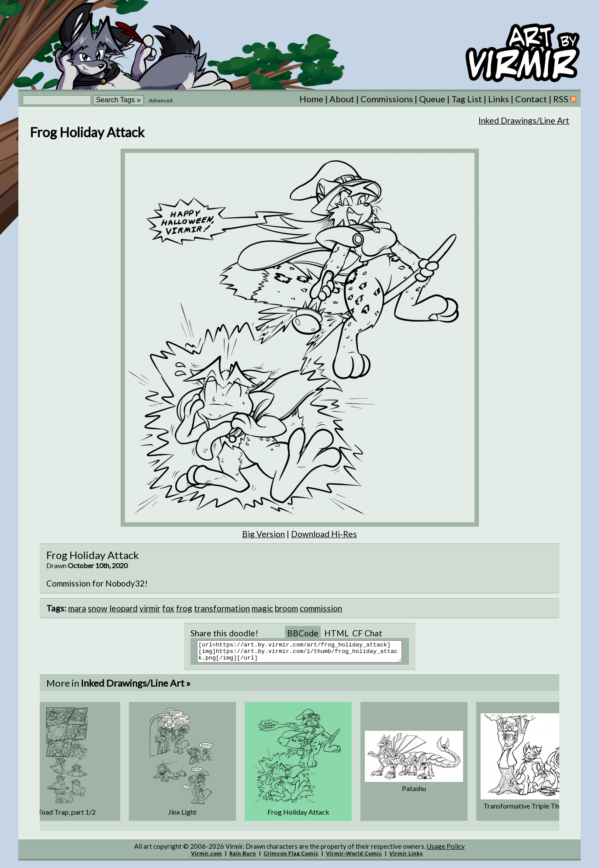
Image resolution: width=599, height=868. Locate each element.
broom (286, 608)
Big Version (263, 534)
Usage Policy (446, 850)
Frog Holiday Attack (298, 816)
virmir (150, 608)
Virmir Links (406, 857)
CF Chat (367, 633)
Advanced (161, 100)
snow (98, 608)
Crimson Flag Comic (291, 857)
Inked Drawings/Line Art (524, 120)
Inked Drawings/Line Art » (136, 687)
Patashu (414, 792)
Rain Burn (243, 857)
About (342, 99)
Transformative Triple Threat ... (530, 810)
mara (77, 608)
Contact (531, 99)
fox (168, 608)
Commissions (387, 99)
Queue (432, 99)
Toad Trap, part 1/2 (67, 816)
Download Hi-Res (324, 534)
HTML (336, 633)
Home (311, 99)
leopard (123, 608)
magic (262, 608)
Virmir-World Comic (354, 857)
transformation (222, 608)
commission (321, 608)
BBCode (303, 633)
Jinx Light (182, 816)
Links (499, 99)
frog (184, 608)
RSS (565, 99)
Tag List (467, 99)
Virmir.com (206, 857)
